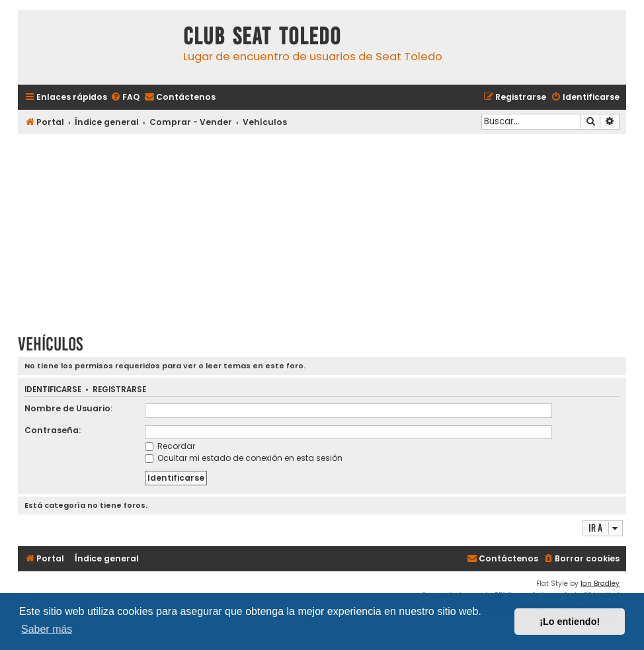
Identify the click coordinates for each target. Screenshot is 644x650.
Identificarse (53, 390)
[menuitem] (125, 98)
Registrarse (119, 390)
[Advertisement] (322, 229)
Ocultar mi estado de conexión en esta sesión (244, 458)
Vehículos (50, 344)
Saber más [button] (47, 629)
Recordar (170, 446)
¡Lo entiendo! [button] (570, 622)
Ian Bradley (600, 584)
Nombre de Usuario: (68, 408)
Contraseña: (53, 430)
